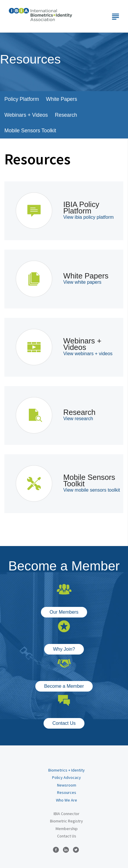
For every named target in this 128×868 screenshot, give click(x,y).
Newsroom (67, 785)
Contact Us (64, 723)
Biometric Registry (67, 821)
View (88, 217)
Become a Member (64, 686)
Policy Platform (22, 99)
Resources (67, 792)
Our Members (64, 612)
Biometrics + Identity (67, 770)
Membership (67, 829)
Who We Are (67, 800)
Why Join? (64, 649)
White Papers (61, 99)
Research (66, 115)
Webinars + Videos (26, 115)
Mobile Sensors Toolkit (30, 131)
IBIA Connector (67, 814)
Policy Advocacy (67, 777)
